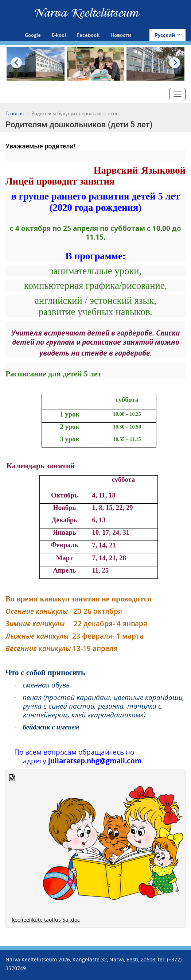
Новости (121, 35)
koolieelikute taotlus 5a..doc (46, 920)
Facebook (88, 35)
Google (33, 35)
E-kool (59, 35)
